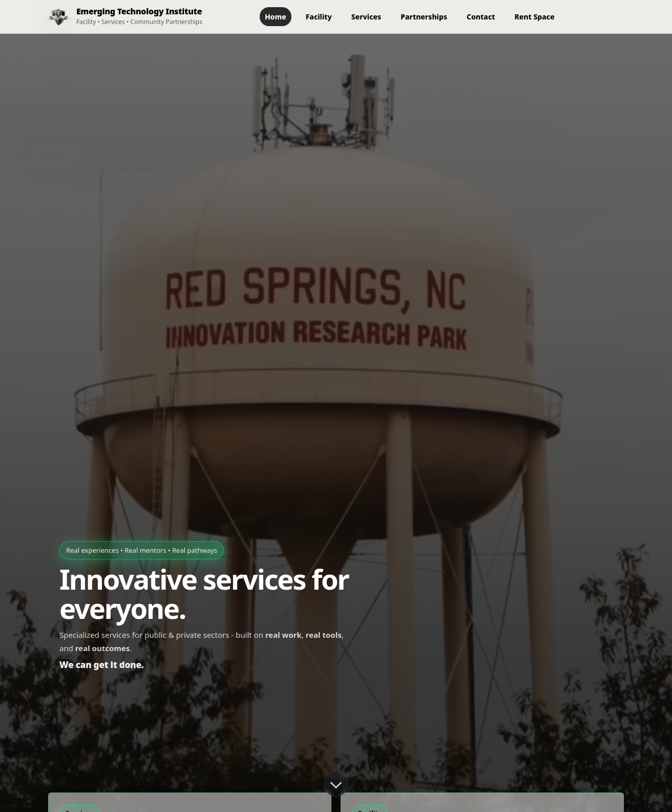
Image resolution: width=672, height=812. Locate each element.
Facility (319, 17)
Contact (481, 17)
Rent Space (535, 17)
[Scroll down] (336, 784)
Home (276, 17)
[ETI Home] (121, 17)
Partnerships (424, 17)
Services (366, 17)
